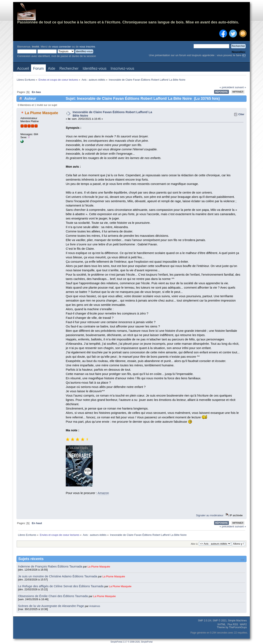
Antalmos (95, 606)
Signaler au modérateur (210, 515)
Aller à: (195, 544)
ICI (244, 55)
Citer (241, 114)
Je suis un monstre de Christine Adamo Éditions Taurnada (58, 576)
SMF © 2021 (220, 621)
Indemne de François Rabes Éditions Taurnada (51, 566)
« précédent (227, 87)
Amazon (103, 493)
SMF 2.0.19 (204, 621)
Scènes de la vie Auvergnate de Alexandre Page (51, 606)
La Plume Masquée (42, 113)
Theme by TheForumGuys (232, 627)
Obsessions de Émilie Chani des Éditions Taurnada (53, 596)
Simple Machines (237, 621)
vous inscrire (87, 47)
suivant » (240, 87)
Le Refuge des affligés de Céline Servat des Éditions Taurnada (61, 586)
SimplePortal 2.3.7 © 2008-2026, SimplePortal (132, 642)
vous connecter (62, 47)
